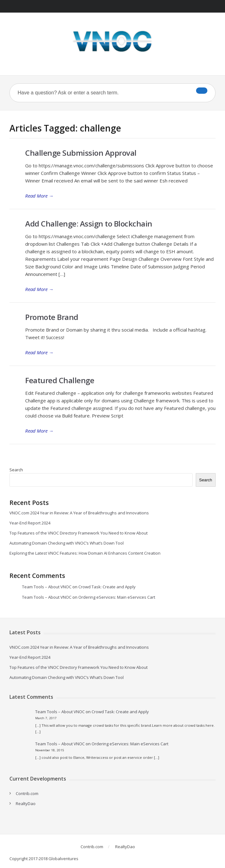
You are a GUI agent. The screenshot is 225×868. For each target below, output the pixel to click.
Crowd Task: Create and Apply (107, 587)
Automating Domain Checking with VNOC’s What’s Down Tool (67, 543)
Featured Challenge (60, 380)
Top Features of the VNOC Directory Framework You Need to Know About (79, 533)
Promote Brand (52, 317)
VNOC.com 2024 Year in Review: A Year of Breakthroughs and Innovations (79, 513)
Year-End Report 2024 (30, 523)
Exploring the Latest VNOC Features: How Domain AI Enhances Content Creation (85, 553)
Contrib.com (27, 793)
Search (16, 470)
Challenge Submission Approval (81, 153)
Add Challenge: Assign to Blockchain (89, 224)
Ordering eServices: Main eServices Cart (117, 597)
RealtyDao (26, 804)
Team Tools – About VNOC (47, 587)
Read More (39, 196)
